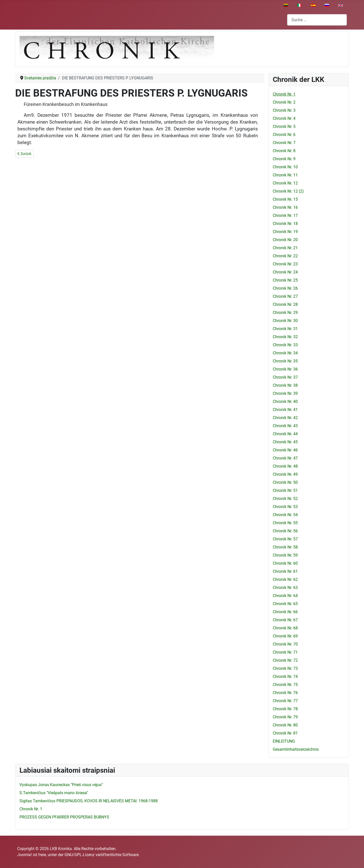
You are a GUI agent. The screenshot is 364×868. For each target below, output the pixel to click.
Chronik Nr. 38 (285, 385)
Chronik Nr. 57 (285, 539)
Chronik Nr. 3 (284, 110)
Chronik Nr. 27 (285, 296)
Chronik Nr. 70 (285, 644)
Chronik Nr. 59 (285, 555)
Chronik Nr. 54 (285, 515)
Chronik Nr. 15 (285, 199)
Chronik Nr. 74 (285, 677)
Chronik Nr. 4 (284, 118)
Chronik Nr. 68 (285, 628)
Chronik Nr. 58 (285, 547)
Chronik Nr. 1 (284, 94)
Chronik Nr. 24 (285, 272)
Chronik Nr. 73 (285, 668)
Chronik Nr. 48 (285, 466)
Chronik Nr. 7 (284, 143)
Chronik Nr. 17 (285, 215)
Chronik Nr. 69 (285, 636)
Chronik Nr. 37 (285, 377)
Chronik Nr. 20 (285, 240)
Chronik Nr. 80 (285, 725)
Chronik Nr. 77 (285, 701)
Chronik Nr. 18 (285, 224)
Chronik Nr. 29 (285, 313)
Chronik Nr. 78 (285, 709)
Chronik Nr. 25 (285, 280)
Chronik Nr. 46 (285, 450)
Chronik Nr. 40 (285, 402)
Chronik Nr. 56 (285, 531)
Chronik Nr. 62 (285, 579)
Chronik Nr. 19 (285, 232)
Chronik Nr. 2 (284, 102)
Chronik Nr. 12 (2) (288, 191)
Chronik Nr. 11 (285, 175)
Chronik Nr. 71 (285, 652)
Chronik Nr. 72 (285, 660)
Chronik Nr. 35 (285, 361)
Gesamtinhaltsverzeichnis (296, 749)
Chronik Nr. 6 (284, 135)
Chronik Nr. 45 (285, 442)
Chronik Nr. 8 (284, 151)
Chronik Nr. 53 (285, 507)
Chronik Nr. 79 (285, 717)
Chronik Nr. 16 (285, 207)
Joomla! (25, 855)
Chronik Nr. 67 (285, 620)
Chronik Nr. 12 (285, 183)
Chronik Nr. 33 (285, 345)
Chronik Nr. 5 (284, 127)
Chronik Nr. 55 (285, 523)
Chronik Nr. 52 (285, 499)
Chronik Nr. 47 (285, 458)
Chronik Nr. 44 (285, 434)
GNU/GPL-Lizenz (79, 855)
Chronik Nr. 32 (285, 337)
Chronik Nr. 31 (285, 329)
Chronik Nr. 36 (285, 369)
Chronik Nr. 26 (285, 288)
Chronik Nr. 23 (285, 264)
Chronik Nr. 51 (285, 490)
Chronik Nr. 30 (285, 321)
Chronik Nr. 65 (285, 604)
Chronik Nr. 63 (285, 588)
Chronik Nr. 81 (285, 733)
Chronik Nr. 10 (285, 167)
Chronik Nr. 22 (285, 256)
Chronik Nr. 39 (285, 393)
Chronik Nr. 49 (285, 474)
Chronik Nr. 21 (285, 248)
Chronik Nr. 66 (285, 612)
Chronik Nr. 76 (285, 693)
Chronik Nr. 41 (285, 410)
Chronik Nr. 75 (285, 685)
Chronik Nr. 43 (285, 426)
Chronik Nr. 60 (285, 563)
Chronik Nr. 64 (285, 596)
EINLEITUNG (284, 741)
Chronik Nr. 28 (285, 304)
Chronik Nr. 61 (285, 571)
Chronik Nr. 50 (285, 482)
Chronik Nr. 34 (285, 353)
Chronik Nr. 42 (285, 418)
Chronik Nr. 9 (284, 159)
